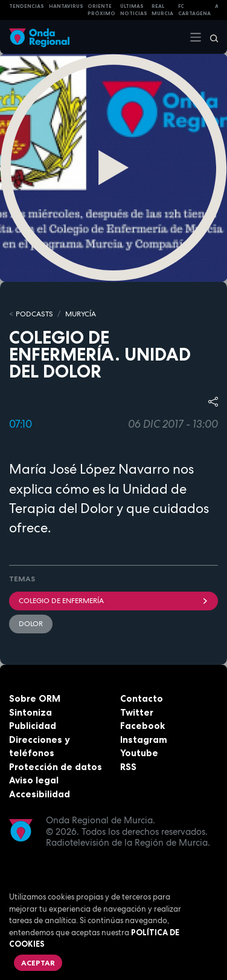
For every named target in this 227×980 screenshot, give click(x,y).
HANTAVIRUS (66, 6)
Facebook (142, 726)
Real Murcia (162, 10)
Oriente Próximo (101, 10)
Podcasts (34, 314)
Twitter (137, 712)
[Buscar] (210, 37)
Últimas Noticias (134, 10)
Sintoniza (30, 712)
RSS (128, 767)
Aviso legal (34, 780)
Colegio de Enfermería (113, 601)
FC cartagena (194, 10)
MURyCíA (81, 314)
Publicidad (33, 726)
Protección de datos (56, 767)
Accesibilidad (40, 794)
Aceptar (38, 963)
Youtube (139, 753)
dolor (31, 624)
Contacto (142, 698)
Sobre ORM (35, 698)
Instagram (144, 740)
